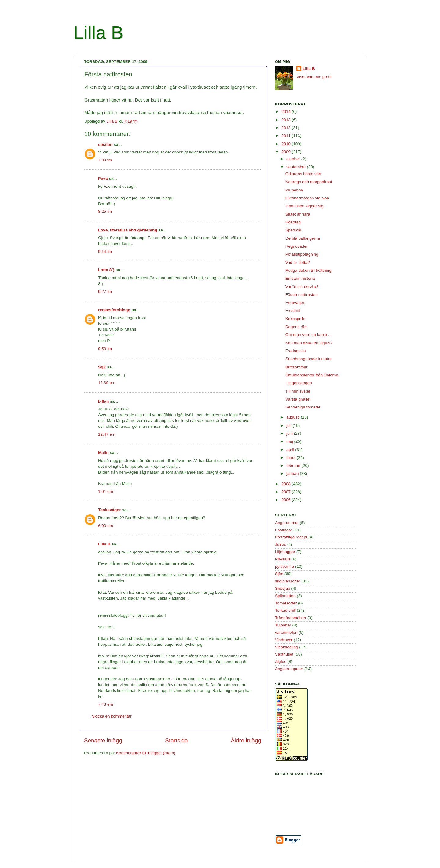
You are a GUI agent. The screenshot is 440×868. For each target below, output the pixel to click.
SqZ (102, 367)
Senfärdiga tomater (303, 407)
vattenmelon (286, 632)
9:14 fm (105, 251)
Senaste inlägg (103, 740)
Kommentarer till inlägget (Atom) (146, 753)
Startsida (176, 740)
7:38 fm (105, 160)
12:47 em (107, 434)
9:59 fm (105, 349)
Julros (280, 544)
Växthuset (284, 654)
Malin (103, 453)
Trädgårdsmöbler (291, 618)
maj (290, 441)
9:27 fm (105, 292)
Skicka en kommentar (112, 716)
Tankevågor (110, 510)
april (291, 450)
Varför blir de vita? (302, 287)
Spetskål (293, 230)
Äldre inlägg (246, 740)
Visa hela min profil (314, 77)
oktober (294, 159)
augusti (293, 417)
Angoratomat (287, 523)
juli (289, 425)
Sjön (279, 574)
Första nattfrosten (302, 295)
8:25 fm (105, 211)
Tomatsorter (286, 603)
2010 (287, 144)
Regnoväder (297, 246)
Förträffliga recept (291, 537)
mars (291, 458)
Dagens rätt (296, 327)
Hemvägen (295, 303)
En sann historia (300, 278)
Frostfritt (293, 310)
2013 (287, 120)
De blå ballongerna (303, 238)
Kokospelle (295, 319)
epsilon (105, 144)
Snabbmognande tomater (309, 359)
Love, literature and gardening (128, 230)
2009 (287, 152)
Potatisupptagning (302, 254)
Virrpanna (294, 190)
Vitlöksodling (287, 647)
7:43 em (106, 704)
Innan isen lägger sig (304, 206)
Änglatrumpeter (289, 669)
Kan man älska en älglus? (309, 343)
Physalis (283, 559)
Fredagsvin (296, 351)
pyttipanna (284, 566)
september (297, 167)
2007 (287, 492)
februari (294, 465)
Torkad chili (285, 610)
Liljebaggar (285, 552)
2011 (287, 136)
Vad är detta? (298, 262)
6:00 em (106, 526)
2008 (287, 484)
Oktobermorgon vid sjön (307, 198)
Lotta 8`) (106, 270)
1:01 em (106, 491)
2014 (287, 111)
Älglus (281, 661)
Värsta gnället (298, 399)
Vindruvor (284, 640)
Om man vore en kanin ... (309, 335)
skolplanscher (288, 581)
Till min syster (298, 391)
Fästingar (284, 530)
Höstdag (293, 222)
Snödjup (283, 588)
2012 (287, 128)
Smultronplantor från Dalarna (312, 375)
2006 (287, 500)
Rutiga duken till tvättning (308, 270)
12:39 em (107, 383)
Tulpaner (283, 625)
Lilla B (98, 33)
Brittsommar (297, 367)
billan (103, 401)
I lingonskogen (299, 383)
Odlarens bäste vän (303, 174)
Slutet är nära (298, 214)
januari (293, 473)
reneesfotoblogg (114, 310)
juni (290, 433)
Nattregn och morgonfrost (309, 182)
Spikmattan (285, 596)
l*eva (103, 178)
